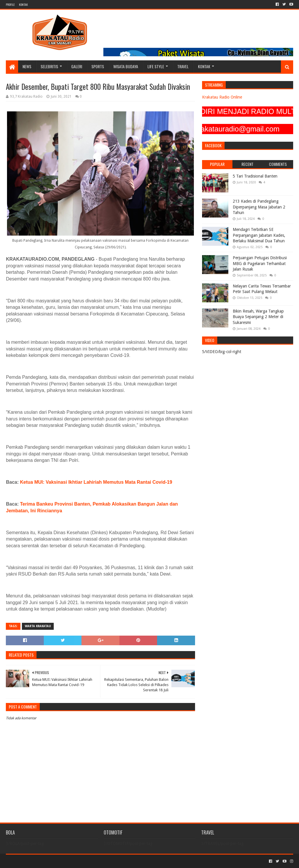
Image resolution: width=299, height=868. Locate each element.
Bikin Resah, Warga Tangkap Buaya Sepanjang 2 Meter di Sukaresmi (258, 317)
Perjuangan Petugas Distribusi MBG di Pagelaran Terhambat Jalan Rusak (260, 263)
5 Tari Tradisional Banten (255, 176)
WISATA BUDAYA (126, 66)
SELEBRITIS (49, 66)
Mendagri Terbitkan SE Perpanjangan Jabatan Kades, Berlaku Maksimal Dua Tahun (259, 235)
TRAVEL (183, 66)
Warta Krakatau (38, 626)
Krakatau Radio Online (222, 97)
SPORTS (98, 66)
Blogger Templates (72, 861)
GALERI (77, 66)
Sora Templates (38, 861)
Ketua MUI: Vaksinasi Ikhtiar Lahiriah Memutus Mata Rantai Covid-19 (96, 482)
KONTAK (23, 5)
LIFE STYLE (156, 66)
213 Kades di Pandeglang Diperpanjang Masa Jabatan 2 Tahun (259, 207)
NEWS (27, 66)
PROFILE (10, 5)
